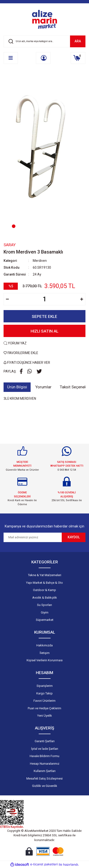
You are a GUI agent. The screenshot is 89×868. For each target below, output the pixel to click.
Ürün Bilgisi (17, 387)
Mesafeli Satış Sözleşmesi (44, 778)
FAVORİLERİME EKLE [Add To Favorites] (21, 353)
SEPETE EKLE (44, 316)
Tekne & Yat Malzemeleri (45, 575)
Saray (10, 245)
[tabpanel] (44, 154)
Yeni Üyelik (45, 716)
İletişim (45, 653)
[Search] (44, 41)
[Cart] (78, 58)
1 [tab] (14, 226)
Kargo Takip (44, 693)
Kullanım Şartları (45, 771)
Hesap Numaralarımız (45, 764)
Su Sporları (44, 605)
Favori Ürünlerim (44, 701)
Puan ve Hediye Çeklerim (44, 708)
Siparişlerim (45, 686)
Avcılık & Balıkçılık (45, 598)
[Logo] (45, 19)
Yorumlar (43, 387)
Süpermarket (45, 620)
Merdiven (40, 261)
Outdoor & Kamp (44, 590)
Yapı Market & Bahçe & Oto (44, 583)
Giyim (45, 612)
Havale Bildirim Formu (44, 756)
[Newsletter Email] (33, 537)
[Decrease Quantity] (7, 299)
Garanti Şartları (45, 741)
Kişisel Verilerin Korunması (45, 660)
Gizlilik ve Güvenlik (45, 786)
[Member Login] (43, 58)
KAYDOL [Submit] (74, 537)
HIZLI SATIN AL (44, 331)
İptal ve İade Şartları (45, 749)
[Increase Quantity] (82, 299)
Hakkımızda (44, 645)
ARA (78, 41)
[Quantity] (44, 299)
